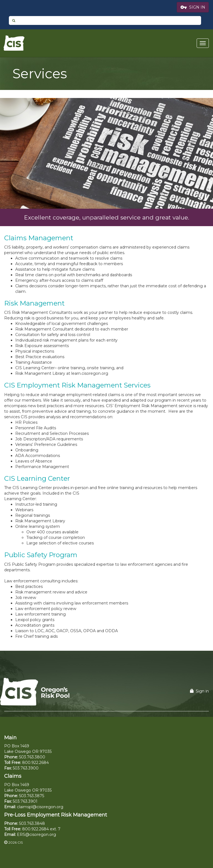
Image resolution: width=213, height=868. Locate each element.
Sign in (199, 691)
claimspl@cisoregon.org (40, 807)
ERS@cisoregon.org (36, 835)
